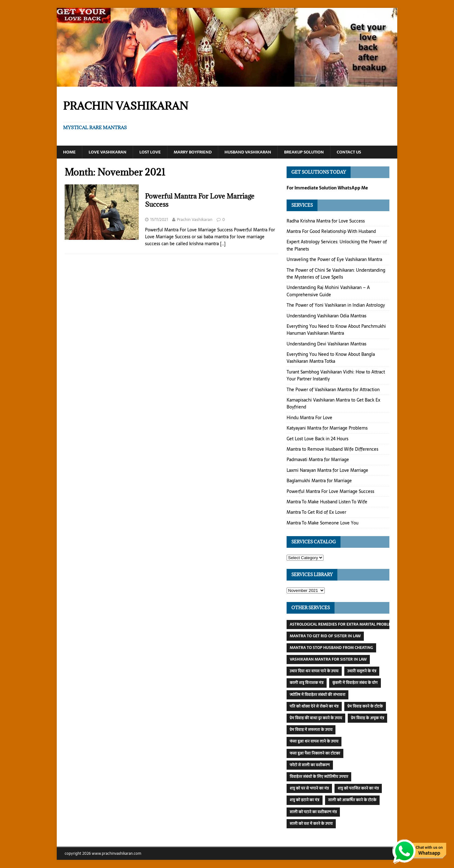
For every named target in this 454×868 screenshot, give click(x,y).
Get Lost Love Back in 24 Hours (317, 439)
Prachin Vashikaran (195, 220)
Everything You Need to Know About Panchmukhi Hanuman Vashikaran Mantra (336, 330)
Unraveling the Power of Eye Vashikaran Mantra (334, 260)
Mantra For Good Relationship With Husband (331, 232)
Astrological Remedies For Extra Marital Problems (343, 625)
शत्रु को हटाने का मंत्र (305, 800)
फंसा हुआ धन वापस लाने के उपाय (314, 742)
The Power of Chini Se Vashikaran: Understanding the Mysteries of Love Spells (336, 274)
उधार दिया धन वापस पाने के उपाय (314, 671)
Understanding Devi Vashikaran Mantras (326, 344)
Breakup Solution (319, 152)
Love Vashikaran (110, 152)
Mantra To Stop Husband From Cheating (331, 648)
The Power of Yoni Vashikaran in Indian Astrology (336, 305)
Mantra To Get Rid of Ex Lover (316, 512)
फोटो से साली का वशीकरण (310, 765)
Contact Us (367, 152)
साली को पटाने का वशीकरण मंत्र (313, 812)
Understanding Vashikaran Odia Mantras (326, 316)
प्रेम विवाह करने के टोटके (365, 707)
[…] (223, 244)
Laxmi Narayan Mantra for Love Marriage (327, 471)
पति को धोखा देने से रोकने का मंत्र (314, 707)
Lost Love (154, 152)
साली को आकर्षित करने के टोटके (352, 800)
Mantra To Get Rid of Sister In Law (325, 636)
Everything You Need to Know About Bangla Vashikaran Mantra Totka (331, 358)
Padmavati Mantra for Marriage (318, 460)
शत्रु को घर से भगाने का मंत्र (309, 789)
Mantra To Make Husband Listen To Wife (327, 502)
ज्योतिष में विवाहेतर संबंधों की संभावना (317, 695)
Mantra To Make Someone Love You (323, 523)
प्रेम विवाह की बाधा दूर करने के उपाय (316, 718)
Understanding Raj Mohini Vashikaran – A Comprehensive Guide (328, 291)
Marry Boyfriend (199, 152)
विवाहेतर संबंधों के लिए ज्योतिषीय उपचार (319, 777)
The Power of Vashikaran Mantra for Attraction (333, 390)
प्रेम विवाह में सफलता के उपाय (311, 730)
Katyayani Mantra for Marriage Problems (327, 428)
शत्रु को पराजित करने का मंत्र (358, 789)
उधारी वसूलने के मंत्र (362, 671)
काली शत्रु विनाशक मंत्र (307, 683)
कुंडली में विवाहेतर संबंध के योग (355, 683)
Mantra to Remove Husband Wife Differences (332, 449)
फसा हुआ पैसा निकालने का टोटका (315, 754)
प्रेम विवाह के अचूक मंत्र (367, 718)
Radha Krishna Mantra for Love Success (326, 221)
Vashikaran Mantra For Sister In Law (328, 660)
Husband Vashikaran (259, 152)
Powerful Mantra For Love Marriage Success (200, 201)
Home (70, 152)
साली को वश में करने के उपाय (311, 824)
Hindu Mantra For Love (309, 418)
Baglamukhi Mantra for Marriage (319, 481)
